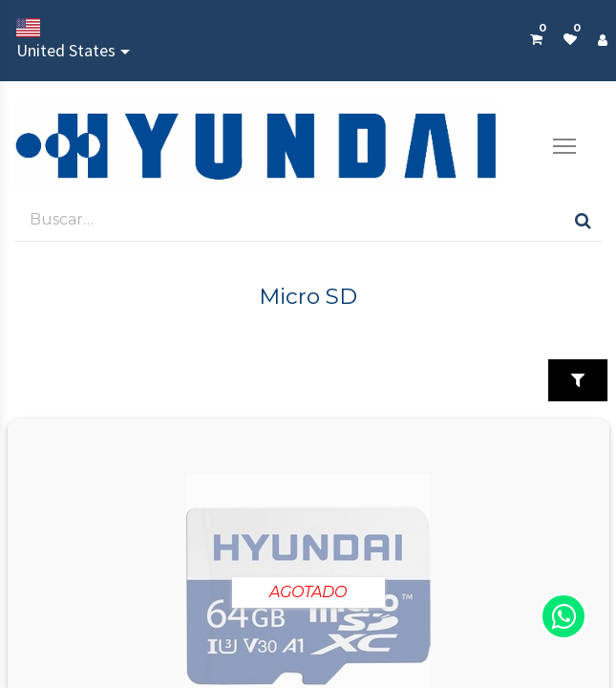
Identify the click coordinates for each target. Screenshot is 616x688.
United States (66, 40)
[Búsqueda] (583, 219)
